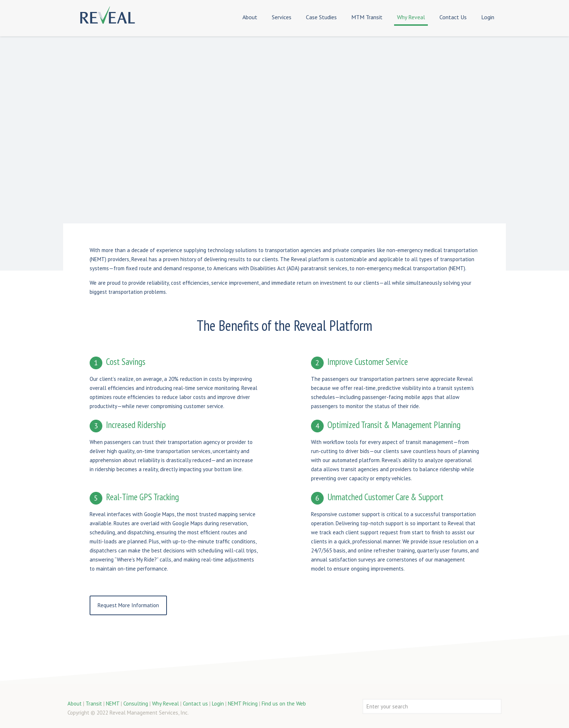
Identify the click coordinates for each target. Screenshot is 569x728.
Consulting (136, 704)
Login (218, 704)
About (75, 704)
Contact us (195, 704)
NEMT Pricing (243, 704)
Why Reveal (165, 704)
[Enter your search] (432, 706)
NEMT (113, 704)
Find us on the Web (284, 704)
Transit (94, 704)
